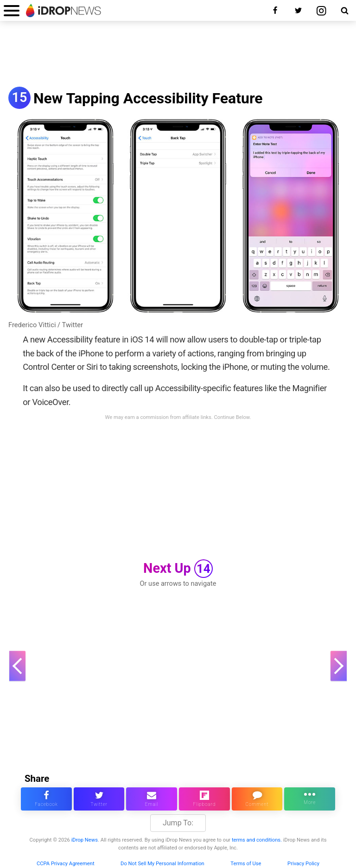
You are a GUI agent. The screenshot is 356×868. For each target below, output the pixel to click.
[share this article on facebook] (46, 799)
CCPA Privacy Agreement (66, 864)
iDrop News (85, 840)
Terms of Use (246, 864)
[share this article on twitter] (99, 799)
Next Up (178, 569)
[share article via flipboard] (204, 799)
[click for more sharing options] (310, 799)
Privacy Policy (303, 864)
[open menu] (12, 10)
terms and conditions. (257, 840)
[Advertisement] (178, 55)
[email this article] (152, 799)
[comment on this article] (257, 799)
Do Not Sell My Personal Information (162, 864)
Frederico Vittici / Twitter (46, 325)
